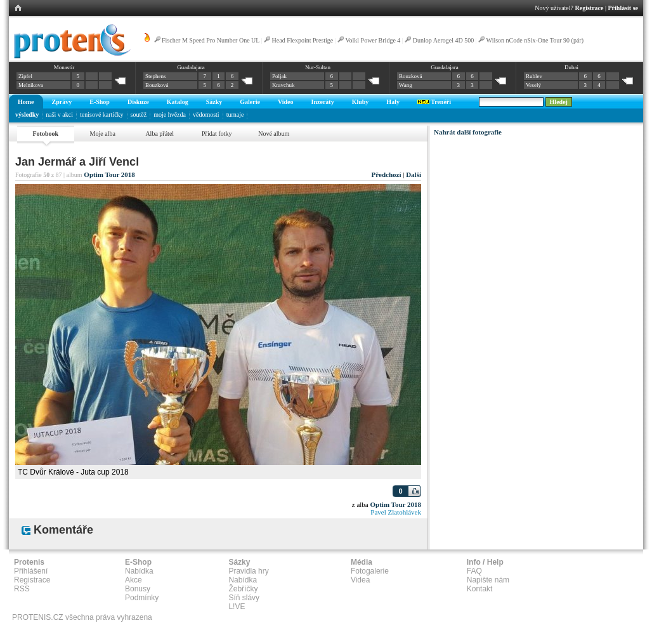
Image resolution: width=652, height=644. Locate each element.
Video (286, 102)
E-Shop (100, 102)
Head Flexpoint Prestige (303, 40)
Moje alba (103, 134)
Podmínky (142, 598)
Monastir (64, 67)
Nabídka (139, 571)
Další (414, 174)
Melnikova (31, 85)
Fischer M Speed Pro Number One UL (211, 40)
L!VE (237, 607)
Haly (393, 102)
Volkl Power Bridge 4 (373, 40)
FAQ (474, 571)
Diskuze (138, 102)
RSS (22, 589)
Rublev (534, 76)
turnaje (235, 115)
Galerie (250, 102)
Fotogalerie (370, 571)
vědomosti (206, 115)
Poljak (279, 76)
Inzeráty (323, 102)
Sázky (214, 102)
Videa (360, 580)
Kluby (361, 102)
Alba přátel (160, 134)
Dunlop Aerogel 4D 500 (443, 40)
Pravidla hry (248, 571)
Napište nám (488, 580)
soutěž (139, 115)
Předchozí (386, 174)
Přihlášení (31, 571)
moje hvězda (170, 115)
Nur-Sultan (318, 67)
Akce (134, 580)
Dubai (571, 67)
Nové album (274, 134)
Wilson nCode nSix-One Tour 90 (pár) (535, 40)
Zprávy (62, 102)
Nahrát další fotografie (468, 132)
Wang (406, 85)
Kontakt (480, 589)
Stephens (156, 76)
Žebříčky (243, 589)
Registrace (590, 8)
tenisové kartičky (102, 115)
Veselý (533, 85)
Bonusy (138, 589)
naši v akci (59, 115)
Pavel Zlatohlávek (396, 512)
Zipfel (25, 76)
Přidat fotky (217, 134)
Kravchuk (284, 85)
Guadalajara (191, 67)
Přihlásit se (623, 8)
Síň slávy (244, 598)
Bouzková (157, 85)
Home (26, 102)
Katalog (178, 102)
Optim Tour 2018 (109, 174)
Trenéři (434, 102)
